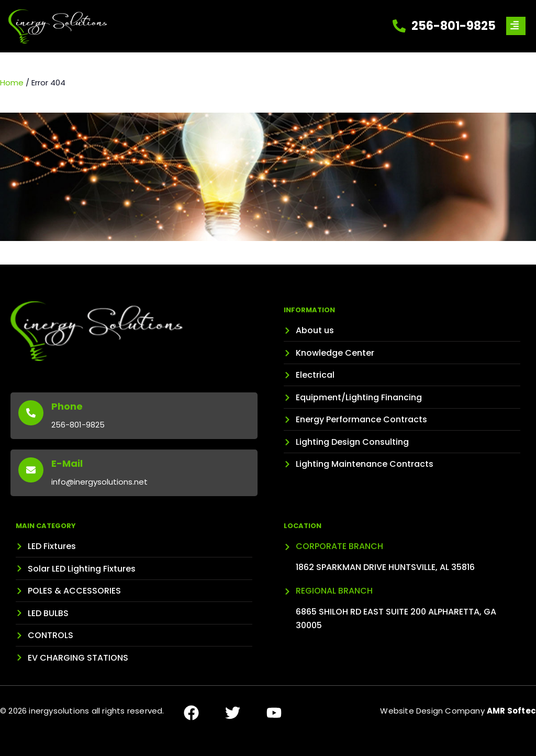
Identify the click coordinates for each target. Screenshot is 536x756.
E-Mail (67, 463)
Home (12, 83)
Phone (67, 406)
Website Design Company (458, 711)
